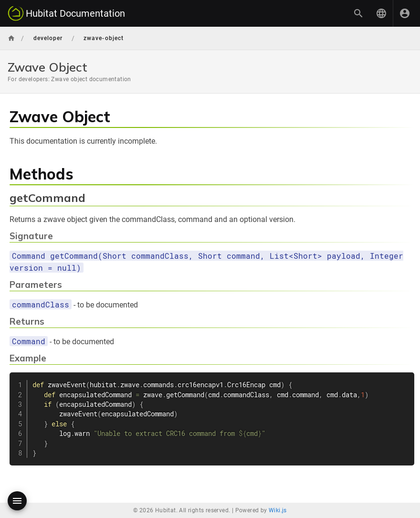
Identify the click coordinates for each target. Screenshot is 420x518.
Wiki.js (278, 510)
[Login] (405, 13)
